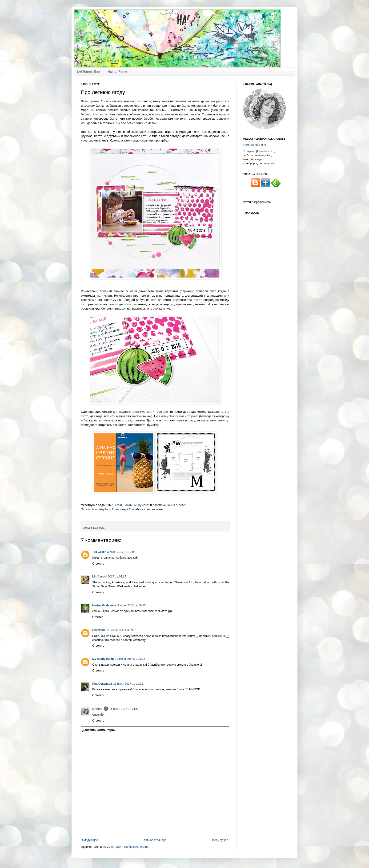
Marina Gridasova (104, 605)
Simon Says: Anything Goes (100, 509)
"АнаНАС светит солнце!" (151, 412)
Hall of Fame (117, 71)
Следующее (90, 840)
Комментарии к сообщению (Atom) (126, 847)
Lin (94, 577)
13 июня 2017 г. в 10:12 (128, 684)
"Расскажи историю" (184, 416)
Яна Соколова (102, 684)
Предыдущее (219, 840)
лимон (106, 296)
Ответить (98, 564)
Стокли (97, 709)
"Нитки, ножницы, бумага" (131, 505)
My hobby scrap (103, 659)
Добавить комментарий (99, 730)
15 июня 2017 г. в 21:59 (124, 709)
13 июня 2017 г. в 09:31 (122, 630)
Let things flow (89, 71)
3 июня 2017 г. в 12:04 (121, 552)
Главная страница (154, 840)
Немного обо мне (255, 145)
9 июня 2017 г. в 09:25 (132, 605)
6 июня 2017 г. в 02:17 (112, 577)
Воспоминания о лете (170, 505)
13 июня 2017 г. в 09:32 (130, 659)
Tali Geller (99, 552)
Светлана (99, 630)
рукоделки (99, 528)
